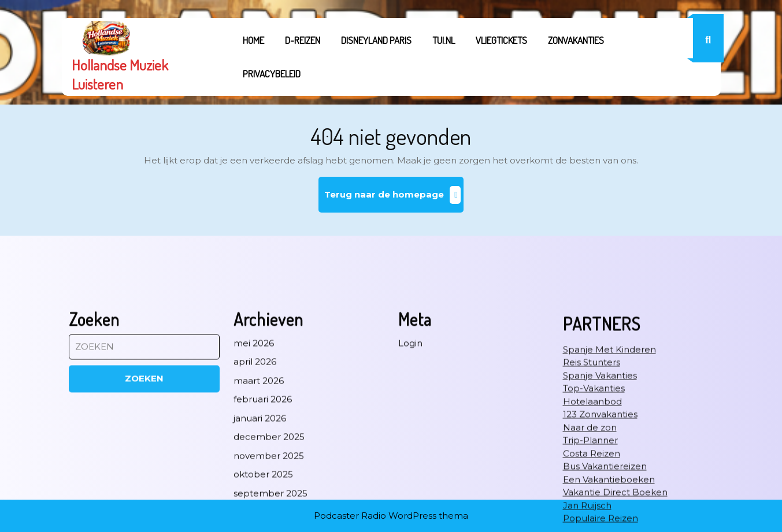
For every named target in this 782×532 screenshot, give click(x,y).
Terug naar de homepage (394, 199)
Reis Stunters (592, 432)
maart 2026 (259, 451)
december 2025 (269, 507)
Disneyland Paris (376, 40)
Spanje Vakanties (600, 446)
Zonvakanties (576, 40)
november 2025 (269, 526)
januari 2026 (260, 488)
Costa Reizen (592, 524)
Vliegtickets (501, 40)
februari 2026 (263, 469)
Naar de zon (590, 498)
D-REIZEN (303, 40)
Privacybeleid (272, 74)
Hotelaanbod (592, 472)
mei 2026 (254, 413)
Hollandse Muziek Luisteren (120, 74)
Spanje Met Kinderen (609, 420)
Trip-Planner (590, 510)
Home (253, 40)
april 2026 (255, 432)
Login (410, 413)
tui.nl (444, 40)
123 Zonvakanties (600, 484)
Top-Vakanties (594, 458)
